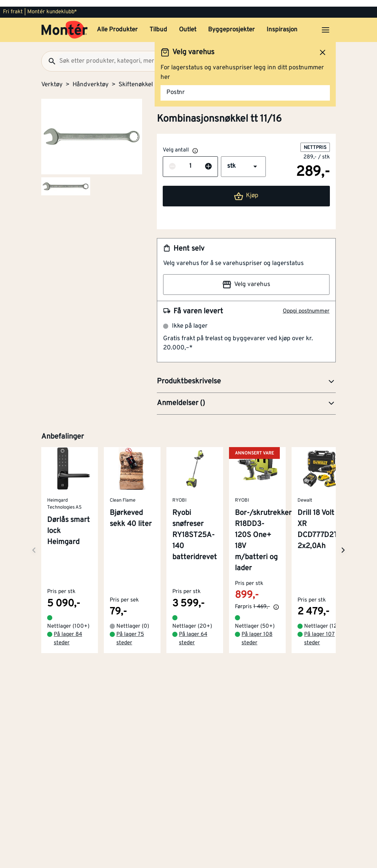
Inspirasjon (282, 23)
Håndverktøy (91, 78)
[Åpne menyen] (325, 23)
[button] (243, 160)
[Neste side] (34, 539)
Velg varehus (246, 278)
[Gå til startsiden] (65, 23)
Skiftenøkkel (136, 78)
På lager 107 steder (319, 624)
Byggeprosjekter (231, 23)
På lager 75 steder (130, 624)
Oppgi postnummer (306, 305)
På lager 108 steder (257, 624)
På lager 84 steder (68, 624)
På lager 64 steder (193, 624)
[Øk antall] (208, 160)
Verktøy (52, 78)
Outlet (188, 23)
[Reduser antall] (172, 160)
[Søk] (49, 55)
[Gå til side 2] (66, 180)
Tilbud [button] (158, 23)
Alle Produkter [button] (117, 23)
